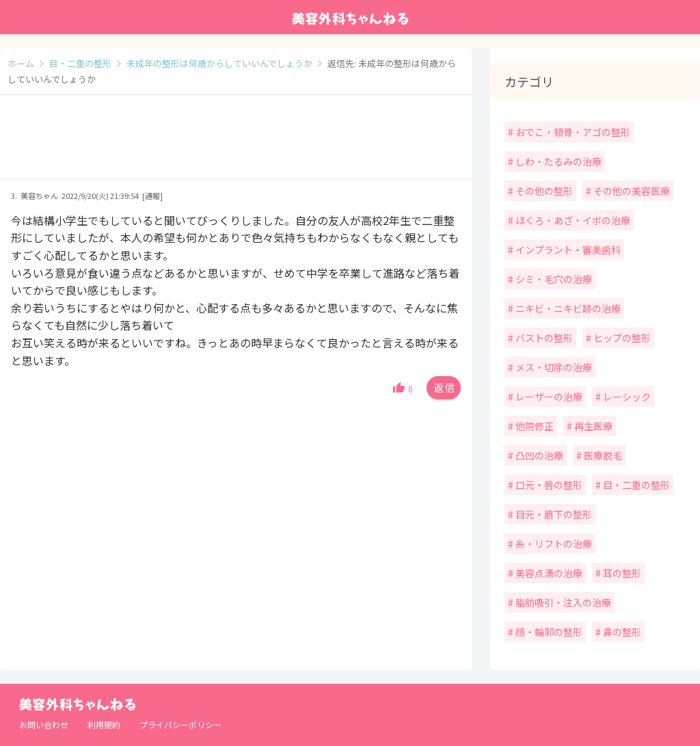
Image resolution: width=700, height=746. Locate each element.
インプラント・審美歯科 (567, 250)
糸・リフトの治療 (553, 544)
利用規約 (104, 724)
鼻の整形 (621, 632)
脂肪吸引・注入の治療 (562, 602)
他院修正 (534, 426)
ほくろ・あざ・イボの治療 (572, 220)
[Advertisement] (236, 144)
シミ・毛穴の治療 (553, 279)
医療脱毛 (602, 455)
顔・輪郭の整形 (548, 632)
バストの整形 (543, 338)
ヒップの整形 (621, 338)
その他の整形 (543, 191)
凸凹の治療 (538, 455)
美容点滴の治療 (548, 573)
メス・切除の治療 (553, 367)
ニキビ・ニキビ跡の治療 (567, 308)
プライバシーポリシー (180, 724)
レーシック (626, 397)
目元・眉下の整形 (553, 514)
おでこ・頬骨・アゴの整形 (572, 132)
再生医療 (592, 426)
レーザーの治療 (548, 397)
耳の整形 (621, 573)
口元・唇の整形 (548, 485)
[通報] (152, 196)
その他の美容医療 (631, 191)
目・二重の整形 (635, 485)
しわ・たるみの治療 (557, 161)
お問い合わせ (44, 724)
